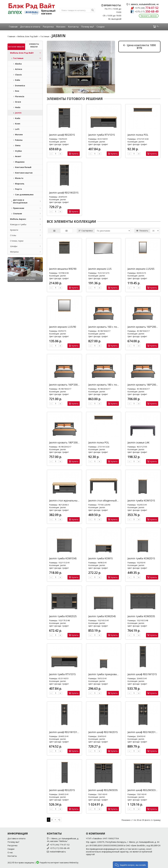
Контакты (73, 27)
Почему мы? (88, 27)
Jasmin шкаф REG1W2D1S (64, 193)
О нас (10, 852)
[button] (130, 865)
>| (59, 820)
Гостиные (45, 36)
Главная (13, 27)
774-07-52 (147, 8)
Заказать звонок (149, 16)
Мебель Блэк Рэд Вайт (28, 36)
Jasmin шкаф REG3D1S (62, 135)
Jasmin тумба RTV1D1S (102, 135)
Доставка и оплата (30, 27)
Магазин (61, 27)
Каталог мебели (16, 47)
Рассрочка (48, 27)
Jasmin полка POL (138, 135)
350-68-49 (147, 11)
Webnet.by (74, 863)
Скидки (101, 27)
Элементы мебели (34, 45)
